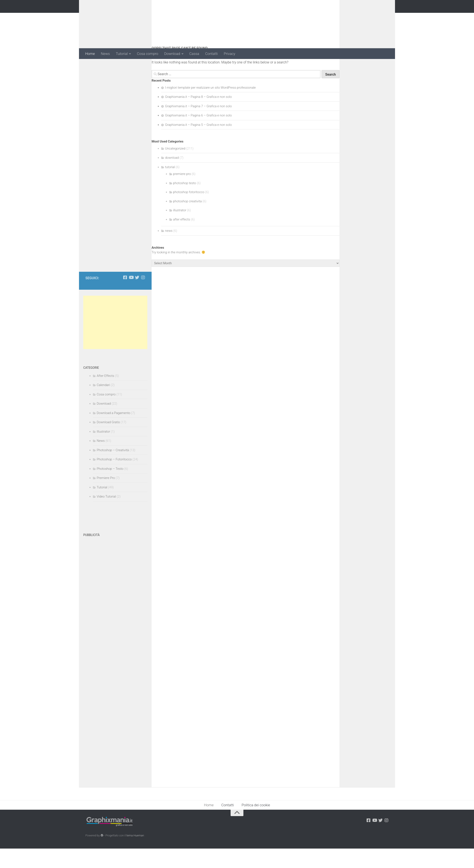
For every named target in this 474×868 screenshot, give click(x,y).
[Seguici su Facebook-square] (125, 297)
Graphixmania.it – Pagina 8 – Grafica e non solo (198, 116)
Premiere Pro (106, 497)
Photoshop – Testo (110, 488)
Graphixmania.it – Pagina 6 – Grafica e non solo (198, 135)
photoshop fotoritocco (189, 211)
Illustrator (103, 451)
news (169, 250)
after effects (182, 239)
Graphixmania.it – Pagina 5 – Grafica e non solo (198, 144)
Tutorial (122, 54)
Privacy (230, 54)
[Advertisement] (311, 18)
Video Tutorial (106, 516)
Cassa (194, 54)
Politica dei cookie (256, 824)
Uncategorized (175, 168)
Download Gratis (108, 442)
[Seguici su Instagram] (143, 297)
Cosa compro (148, 54)
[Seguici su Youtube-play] (131, 297)
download (172, 177)
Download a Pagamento (113, 432)
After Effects (105, 395)
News (105, 54)
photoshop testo (185, 202)
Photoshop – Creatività (113, 470)
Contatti (211, 54)
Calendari (103, 404)
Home (90, 54)
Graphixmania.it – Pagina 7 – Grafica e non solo (198, 125)
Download (172, 54)
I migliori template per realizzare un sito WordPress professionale (210, 107)
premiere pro (182, 193)
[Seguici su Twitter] (137, 297)
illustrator (180, 230)
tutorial (170, 186)
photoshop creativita (187, 220)
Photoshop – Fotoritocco (114, 479)
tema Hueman (135, 855)
